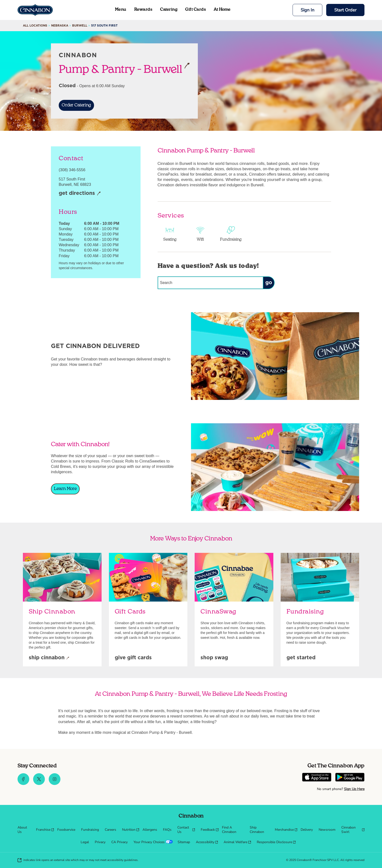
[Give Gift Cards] (133, 658)
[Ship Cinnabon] (49, 658)
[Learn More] (65, 489)
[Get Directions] (80, 194)
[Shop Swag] (214, 658)
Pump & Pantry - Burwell (124, 69)
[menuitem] (24, 830)
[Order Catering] (76, 105)
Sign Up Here (354, 789)
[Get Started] (301, 658)
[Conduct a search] (210, 283)
